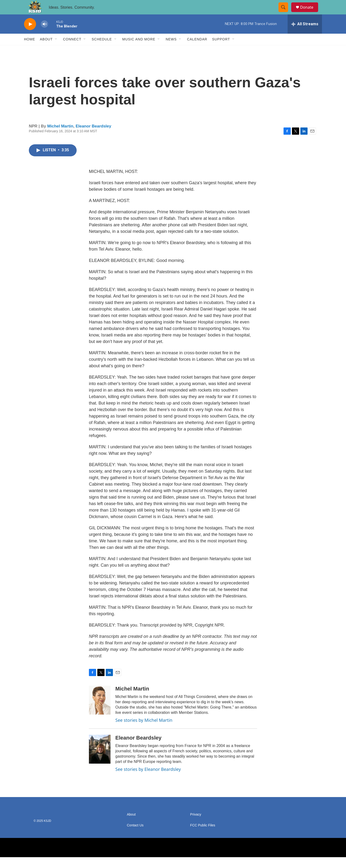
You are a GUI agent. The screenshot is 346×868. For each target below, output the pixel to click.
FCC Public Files (203, 836)
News (171, 50)
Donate (310, 13)
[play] (30, 35)
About (46, 50)
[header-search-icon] (285, 13)
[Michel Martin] (100, 711)
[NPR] (120, 858)
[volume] (44, 35)
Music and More (139, 50)
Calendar (197, 50)
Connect (72, 50)
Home (30, 50)
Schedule (102, 50)
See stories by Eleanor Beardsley (148, 780)
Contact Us (135, 836)
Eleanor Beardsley (93, 137)
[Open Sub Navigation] (56, 50)
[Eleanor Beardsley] (100, 760)
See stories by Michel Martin (144, 731)
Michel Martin (60, 137)
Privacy (196, 825)
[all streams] (305, 35)
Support (221, 50)
